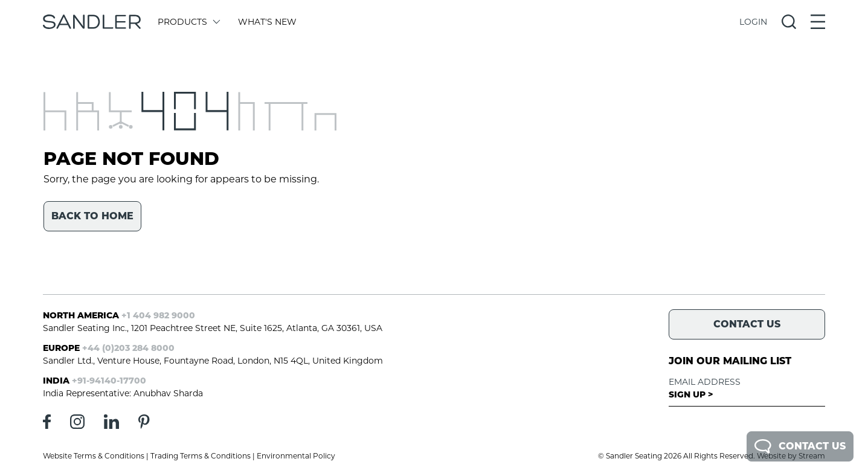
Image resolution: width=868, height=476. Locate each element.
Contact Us (800, 446)
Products (188, 22)
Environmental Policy (296, 456)
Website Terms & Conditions (94, 456)
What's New (267, 22)
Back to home (92, 216)
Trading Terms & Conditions (201, 456)
